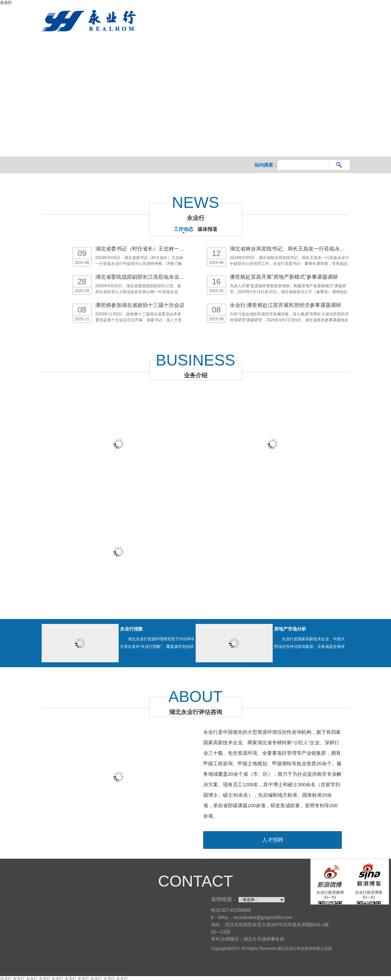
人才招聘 (273, 838)
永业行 (6, 3)
